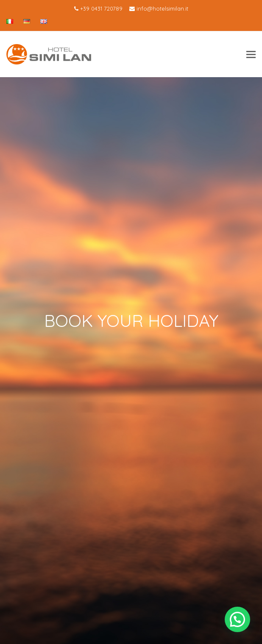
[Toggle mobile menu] (251, 54)
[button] (237, 619)
